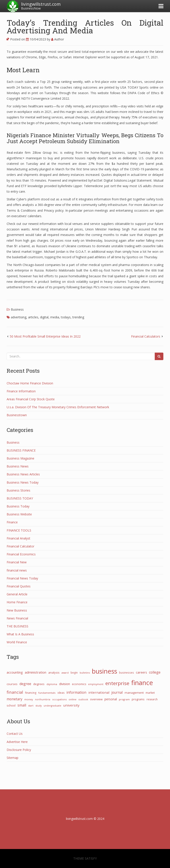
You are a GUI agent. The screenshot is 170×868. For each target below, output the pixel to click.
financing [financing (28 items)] (31, 693)
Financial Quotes (19, 586)
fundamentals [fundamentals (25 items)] (47, 693)
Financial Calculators (146, 336)
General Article (17, 594)
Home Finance (17, 602)
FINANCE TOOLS (19, 530)
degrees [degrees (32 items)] (39, 684)
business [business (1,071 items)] (104, 671)
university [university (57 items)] (71, 705)
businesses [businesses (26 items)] (127, 672)
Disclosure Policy (19, 750)
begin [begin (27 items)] (74, 673)
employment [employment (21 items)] (96, 684)
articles (33, 317)
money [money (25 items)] (29, 699)
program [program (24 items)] (124, 699)
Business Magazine (20, 458)
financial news (17, 570)
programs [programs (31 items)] (138, 699)
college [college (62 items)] (155, 672)
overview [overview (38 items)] (96, 699)
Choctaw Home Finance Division (30, 383)
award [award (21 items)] (65, 673)
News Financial (17, 618)
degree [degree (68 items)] (25, 684)
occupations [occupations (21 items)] (59, 699)
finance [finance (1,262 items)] (142, 683)
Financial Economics (21, 554)
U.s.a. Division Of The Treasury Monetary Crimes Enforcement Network (58, 407)
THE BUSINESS (17, 626)
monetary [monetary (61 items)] (14, 699)
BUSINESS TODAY (20, 498)
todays (66, 317)
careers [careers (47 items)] (141, 672)
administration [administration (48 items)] (36, 672)
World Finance (17, 642)
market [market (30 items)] (150, 693)
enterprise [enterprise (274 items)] (117, 683)
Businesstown (17, 415)
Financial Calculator (20, 546)
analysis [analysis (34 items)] (54, 672)
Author (58, 39)
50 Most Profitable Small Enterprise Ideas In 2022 (45, 336)
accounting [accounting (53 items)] (15, 672)
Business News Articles (23, 474)
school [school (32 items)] (11, 705)
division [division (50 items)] (65, 684)
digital (44, 317)
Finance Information (21, 391)
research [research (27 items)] (152, 699)
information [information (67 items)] (76, 692)
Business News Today (23, 482)
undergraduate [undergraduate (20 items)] (52, 706)
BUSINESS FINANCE (21, 450)
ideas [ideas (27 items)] (61, 693)
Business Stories (18, 490)
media (55, 317)
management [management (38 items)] (134, 693)
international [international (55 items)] (99, 692)
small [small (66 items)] (22, 705)
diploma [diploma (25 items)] (52, 684)
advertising (19, 317)
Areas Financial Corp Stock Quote (31, 399)
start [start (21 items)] (31, 706)
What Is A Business (20, 634)
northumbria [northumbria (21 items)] (43, 699)
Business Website (19, 514)
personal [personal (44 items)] (111, 699)
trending (78, 317)
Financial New (17, 562)
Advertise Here (17, 742)
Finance (12, 522)
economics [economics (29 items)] (79, 684)
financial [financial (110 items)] (15, 692)
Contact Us (15, 734)
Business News (18, 466)
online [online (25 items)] (72, 699)
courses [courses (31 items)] (12, 684)
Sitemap (13, 758)
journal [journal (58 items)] (117, 692)
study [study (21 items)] (39, 706)
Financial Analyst (18, 538)
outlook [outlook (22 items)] (83, 699)
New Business (17, 610)
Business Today (18, 506)
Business (17, 309)
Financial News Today (22, 578)
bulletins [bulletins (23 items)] (85, 673)
